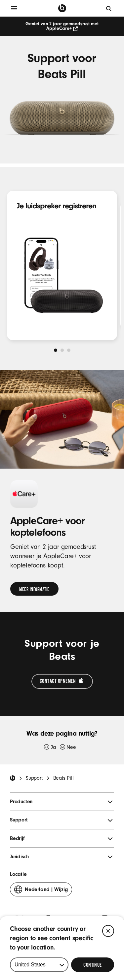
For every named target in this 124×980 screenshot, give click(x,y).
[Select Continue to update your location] (93, 965)
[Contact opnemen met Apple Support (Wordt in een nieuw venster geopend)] (62, 681)
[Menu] (14, 8)
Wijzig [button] (41, 891)
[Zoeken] (109, 8)
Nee (68, 747)
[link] (34, 589)
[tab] (56, 350)
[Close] (108, 931)
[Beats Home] (13, 778)
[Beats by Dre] (62, 8)
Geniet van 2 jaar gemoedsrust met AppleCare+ (62, 26)
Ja (50, 747)
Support (34, 778)
